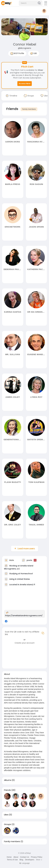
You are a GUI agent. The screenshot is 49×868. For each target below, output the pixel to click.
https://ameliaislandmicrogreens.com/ (24, 616)
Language (24, 863)
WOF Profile (17, 53)
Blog (21, 860)
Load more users (26, 549)
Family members (29, 109)
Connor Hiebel (25, 44)
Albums (8, 780)
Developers (30, 860)
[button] (31, 3)
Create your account (25, 643)
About (16, 857)
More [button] (39, 860)
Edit (34, 53)
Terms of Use (12, 860)
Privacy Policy (37, 857)
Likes (6, 815)
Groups (8, 824)
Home (9, 857)
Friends (7, 790)
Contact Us (24, 857)
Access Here (25, 84)
